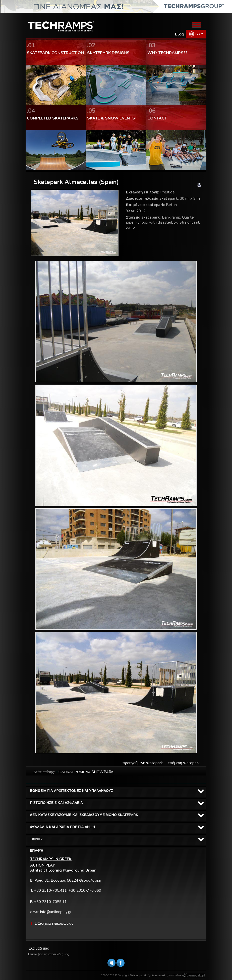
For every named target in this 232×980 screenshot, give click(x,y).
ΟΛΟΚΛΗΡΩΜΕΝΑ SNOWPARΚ (86, 772)
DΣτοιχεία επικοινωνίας (54, 923)
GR (198, 34)
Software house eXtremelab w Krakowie (193, 975)
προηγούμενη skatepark (143, 763)
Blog (179, 34)
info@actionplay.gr (56, 912)
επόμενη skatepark (184, 763)
